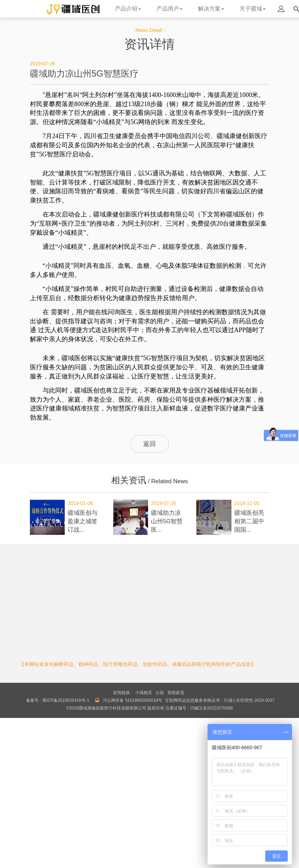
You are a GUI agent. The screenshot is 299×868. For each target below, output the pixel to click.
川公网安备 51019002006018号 (132, 700)
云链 (160, 693)
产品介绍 (128, 9)
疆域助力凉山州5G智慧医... (167, 521)
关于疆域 (253, 9)
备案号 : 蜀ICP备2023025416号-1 (58, 700)
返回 (149, 444)
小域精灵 (144, 693)
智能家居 (176, 693)
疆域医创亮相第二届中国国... (249, 521)
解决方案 (211, 9)
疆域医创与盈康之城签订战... (82, 521)
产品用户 (170, 9)
